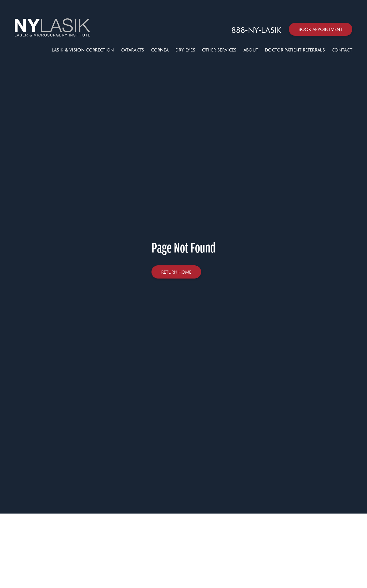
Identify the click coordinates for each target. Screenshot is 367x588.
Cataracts (133, 50)
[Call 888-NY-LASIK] (256, 30)
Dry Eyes (185, 50)
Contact (342, 50)
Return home (176, 272)
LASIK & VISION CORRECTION (83, 50)
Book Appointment (321, 29)
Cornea (160, 50)
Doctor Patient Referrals (295, 50)
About (251, 50)
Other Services (219, 50)
